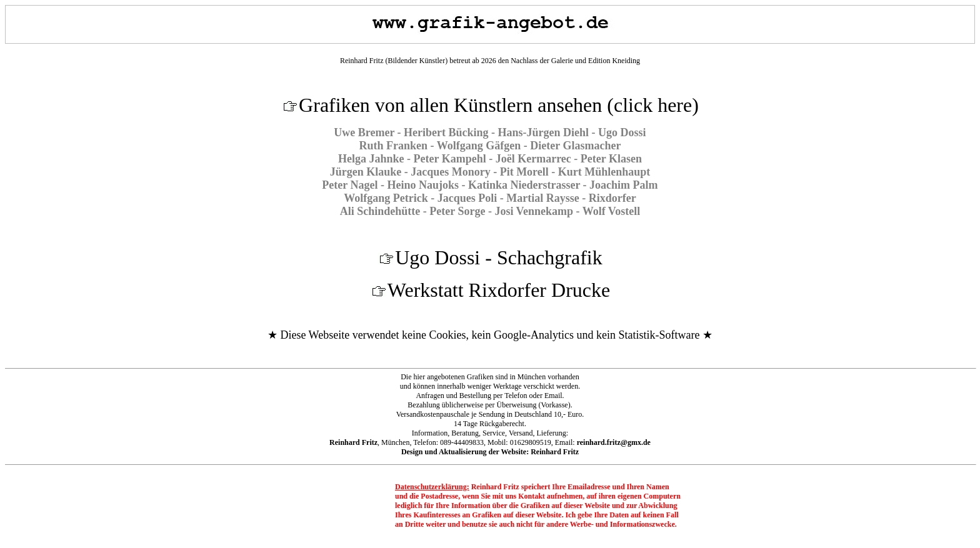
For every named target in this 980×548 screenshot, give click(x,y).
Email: (603, 442)
